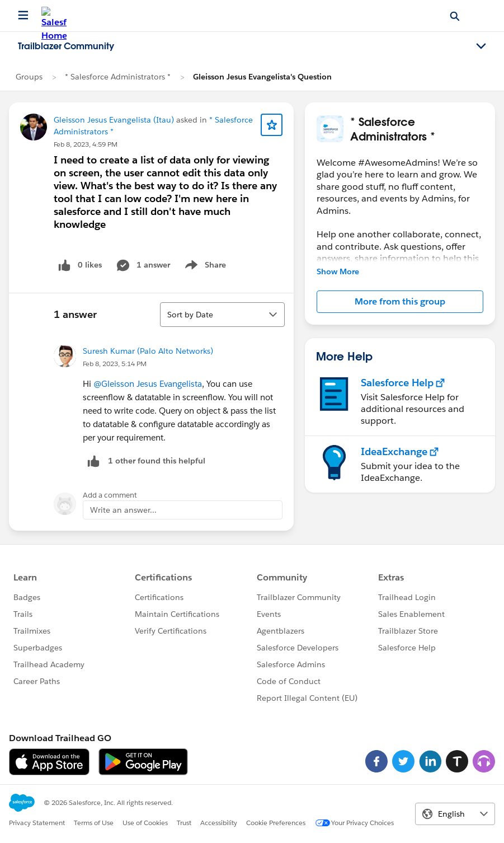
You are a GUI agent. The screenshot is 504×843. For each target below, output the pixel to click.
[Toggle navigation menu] (481, 46)
